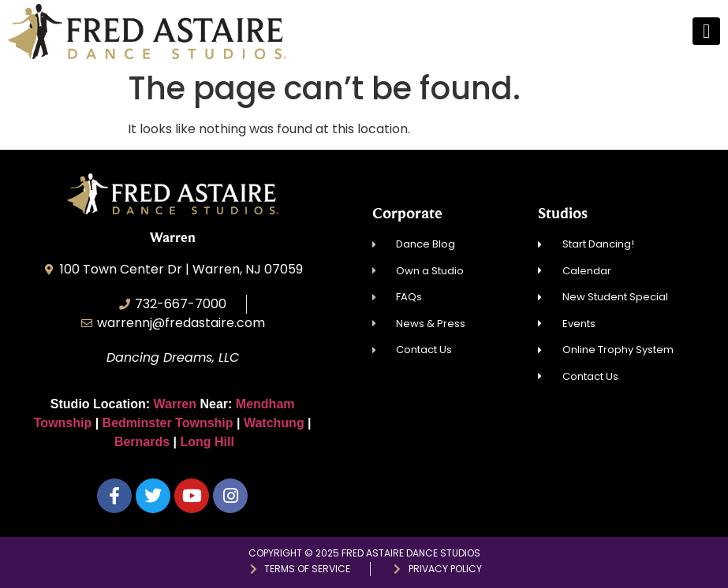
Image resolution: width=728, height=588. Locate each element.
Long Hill (207, 442)
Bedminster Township (168, 423)
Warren (177, 404)
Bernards (142, 442)
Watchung (274, 423)
